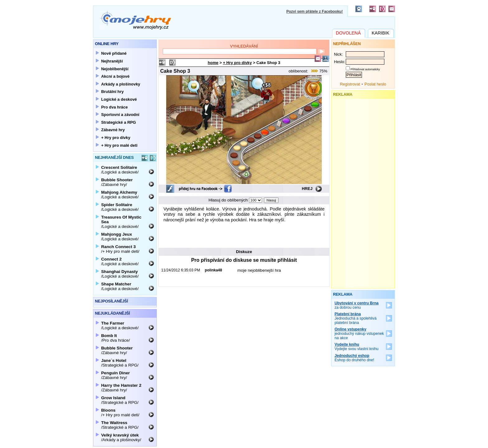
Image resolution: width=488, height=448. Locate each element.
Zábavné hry (113, 130)
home (213, 63)
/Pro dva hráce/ (115, 338)
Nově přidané (114, 53)
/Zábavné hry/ (117, 182)
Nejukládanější (112, 313)
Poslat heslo (375, 84)
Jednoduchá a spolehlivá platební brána (356, 318)
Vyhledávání (244, 46)
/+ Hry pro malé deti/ (120, 249)
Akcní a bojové (115, 76)
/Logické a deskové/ (120, 170)
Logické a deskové (119, 99)
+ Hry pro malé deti (119, 145)
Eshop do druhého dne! (354, 358)
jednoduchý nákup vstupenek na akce (359, 334)
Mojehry (135, 20)
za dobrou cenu (357, 305)
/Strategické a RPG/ (120, 363)
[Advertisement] (244, 234)
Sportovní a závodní (120, 115)
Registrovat (350, 84)
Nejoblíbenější (115, 69)
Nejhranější (112, 61)
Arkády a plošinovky (121, 84)
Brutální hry (112, 92)
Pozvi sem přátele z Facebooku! (314, 12)
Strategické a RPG (119, 122)
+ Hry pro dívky (237, 63)
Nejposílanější (111, 301)
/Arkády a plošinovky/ (121, 437)
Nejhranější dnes (114, 157)
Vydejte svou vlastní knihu (357, 347)
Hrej (307, 189)
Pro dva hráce (114, 107)
